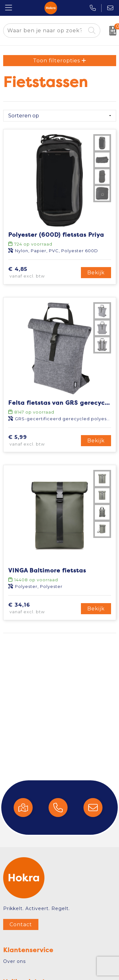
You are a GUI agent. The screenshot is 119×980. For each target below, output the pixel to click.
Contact (21, 924)
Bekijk (96, 273)
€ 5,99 (36, 441)
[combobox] (44, 31)
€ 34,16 (37, 609)
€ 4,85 (36, 273)
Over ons (14, 961)
